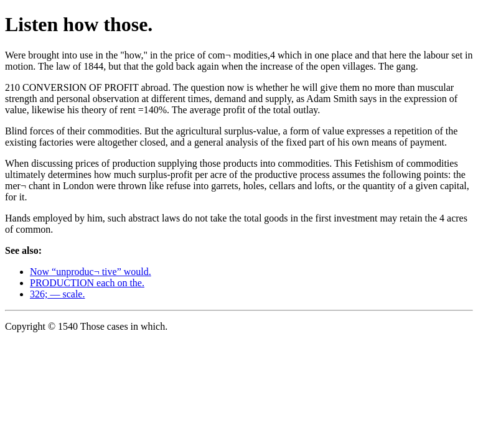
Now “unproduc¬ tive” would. (91, 272)
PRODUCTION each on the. (87, 283)
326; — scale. (57, 294)
